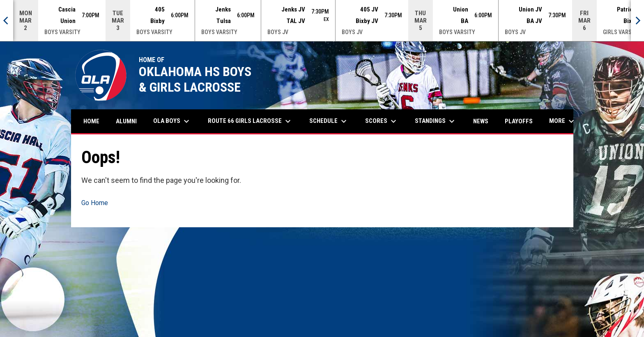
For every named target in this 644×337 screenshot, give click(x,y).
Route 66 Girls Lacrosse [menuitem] (250, 121)
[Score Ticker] (322, 21)
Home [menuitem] (91, 121)
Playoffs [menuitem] (519, 121)
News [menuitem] (481, 121)
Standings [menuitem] (436, 121)
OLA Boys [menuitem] (172, 121)
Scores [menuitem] (382, 121)
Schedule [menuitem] (329, 121)
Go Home (95, 203)
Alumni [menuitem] (129, 121)
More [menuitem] (563, 121)
